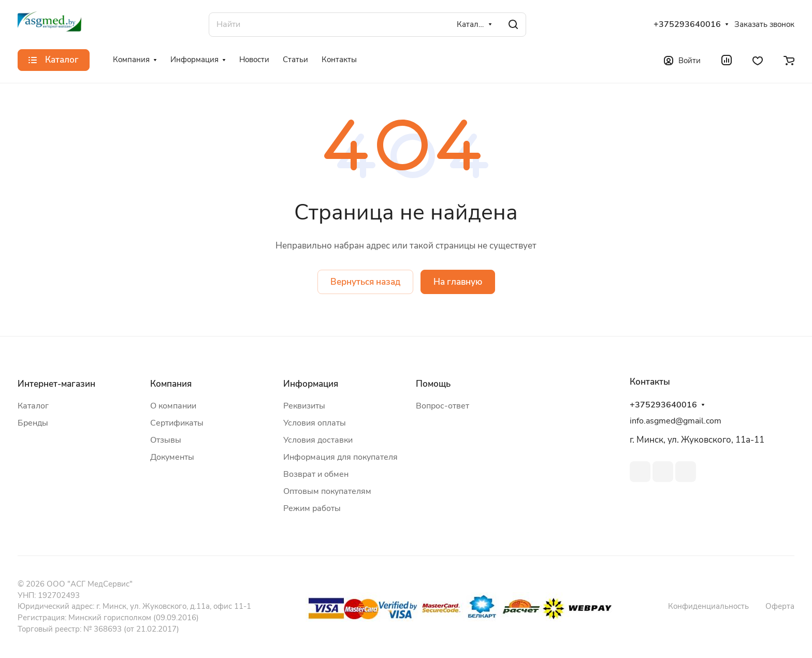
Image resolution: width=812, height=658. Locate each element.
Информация (311, 384)
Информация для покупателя (340, 457)
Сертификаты (177, 423)
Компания (171, 384)
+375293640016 (687, 25)
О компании (173, 406)
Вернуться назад (365, 282)
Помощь (433, 384)
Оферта (780, 606)
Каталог (33, 406)
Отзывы (166, 440)
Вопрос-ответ (443, 406)
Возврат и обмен (316, 474)
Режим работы (312, 508)
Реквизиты (304, 406)
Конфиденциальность (708, 606)
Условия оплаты (315, 423)
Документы (172, 457)
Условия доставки (318, 440)
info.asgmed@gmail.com (676, 421)
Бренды (33, 423)
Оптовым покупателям (327, 491)
